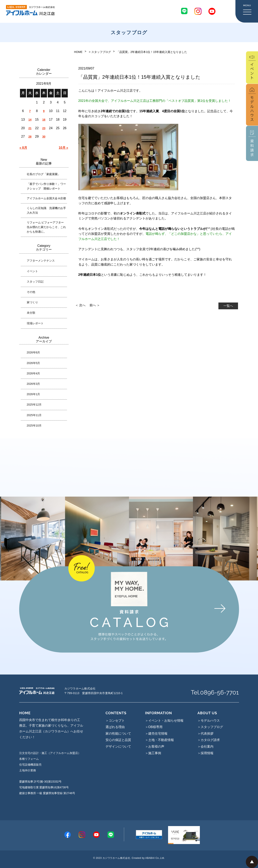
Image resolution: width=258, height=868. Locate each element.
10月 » (63, 148)
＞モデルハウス (209, 721)
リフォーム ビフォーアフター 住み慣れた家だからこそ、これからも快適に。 (46, 227)
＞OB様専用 (154, 727)
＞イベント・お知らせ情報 (164, 721)
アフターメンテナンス (41, 261)
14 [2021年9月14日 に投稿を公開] (30, 120)
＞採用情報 (205, 753)
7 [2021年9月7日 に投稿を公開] (30, 111)
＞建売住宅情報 (156, 734)
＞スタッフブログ (210, 727)
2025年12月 (34, 405)
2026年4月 (33, 373)
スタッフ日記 (35, 282)
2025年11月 (34, 415)
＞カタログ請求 (209, 740)
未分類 (31, 313)
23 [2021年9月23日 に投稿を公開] (44, 128)
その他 (31, 292)
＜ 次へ (80, 305)
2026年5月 (33, 363)
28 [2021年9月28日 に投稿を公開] (30, 137)
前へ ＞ (95, 305)
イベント (32, 271)
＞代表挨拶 (205, 734)
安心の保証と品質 (118, 740)
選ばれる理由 (115, 727)
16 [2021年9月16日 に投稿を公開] (44, 120)
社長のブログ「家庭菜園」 (44, 174)
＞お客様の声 (155, 746)
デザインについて (118, 746)
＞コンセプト (115, 721)
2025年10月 (34, 426)
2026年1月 (33, 394)
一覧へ (228, 306)
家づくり (32, 302)
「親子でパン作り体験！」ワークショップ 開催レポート (46, 186)
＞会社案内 (205, 746)
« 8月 (23, 148)
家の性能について (118, 734)
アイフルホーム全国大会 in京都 (46, 198)
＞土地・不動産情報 (159, 740)
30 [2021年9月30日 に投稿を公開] (44, 137)
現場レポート (35, 323)
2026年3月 (33, 384)
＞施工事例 (153, 753)
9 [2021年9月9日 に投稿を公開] (44, 111)
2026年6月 (33, 352)
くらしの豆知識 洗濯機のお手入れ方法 (46, 210)
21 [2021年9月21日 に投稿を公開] (30, 128)
